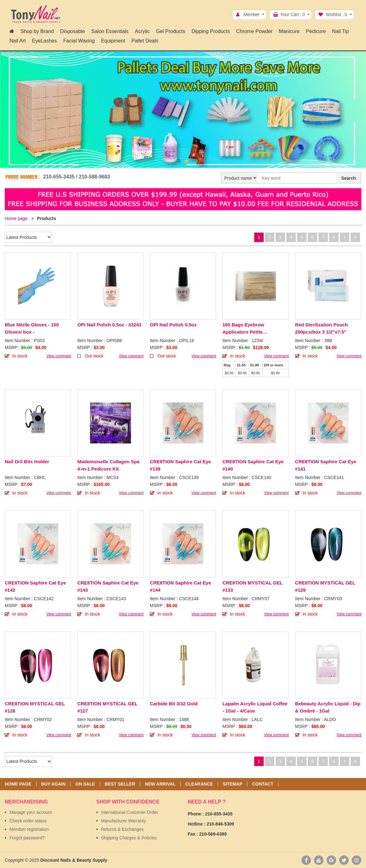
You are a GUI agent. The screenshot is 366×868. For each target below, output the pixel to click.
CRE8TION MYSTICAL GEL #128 (35, 707)
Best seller (120, 784)
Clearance (199, 784)
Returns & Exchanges (122, 829)
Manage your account (31, 812)
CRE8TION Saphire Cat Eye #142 (35, 586)
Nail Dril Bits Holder (27, 462)
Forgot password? (27, 838)
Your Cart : (293, 14)
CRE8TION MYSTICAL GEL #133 (252, 586)
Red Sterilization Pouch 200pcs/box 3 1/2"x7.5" (322, 328)
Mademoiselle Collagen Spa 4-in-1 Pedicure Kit (108, 465)
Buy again (54, 784)
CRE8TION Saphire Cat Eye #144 (180, 586)
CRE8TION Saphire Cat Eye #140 (253, 465)
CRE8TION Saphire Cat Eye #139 (180, 465)
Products (46, 218)
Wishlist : (336, 14)
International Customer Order (130, 812)
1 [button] (180, 161)
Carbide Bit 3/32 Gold (174, 704)
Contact (263, 784)
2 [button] (186, 161)
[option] (183, 110)
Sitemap (232, 784)
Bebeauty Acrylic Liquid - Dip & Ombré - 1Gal (328, 707)
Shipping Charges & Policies (129, 838)
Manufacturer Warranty (124, 821)
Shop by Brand (37, 31)
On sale (85, 784)
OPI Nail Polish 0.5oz (173, 325)
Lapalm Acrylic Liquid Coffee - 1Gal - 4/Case (255, 707)
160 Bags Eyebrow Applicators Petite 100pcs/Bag (243, 329)
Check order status (28, 821)
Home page (16, 218)
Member (252, 14)
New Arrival (160, 784)
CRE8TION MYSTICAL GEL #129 (325, 586)
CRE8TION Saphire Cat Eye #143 (108, 586)
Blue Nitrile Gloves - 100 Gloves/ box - (32, 328)
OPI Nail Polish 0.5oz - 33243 (109, 325)
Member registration (29, 829)
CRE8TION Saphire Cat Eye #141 (326, 465)
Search (349, 178)
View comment (59, 356)
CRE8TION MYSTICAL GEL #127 (107, 707)
